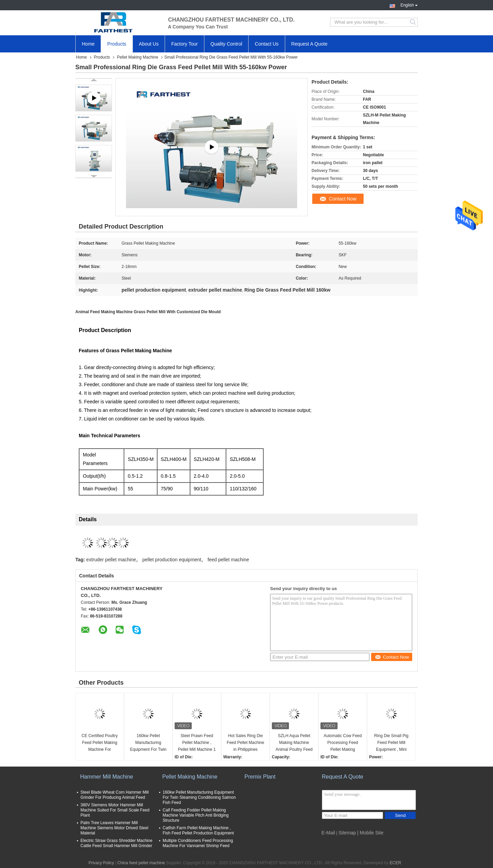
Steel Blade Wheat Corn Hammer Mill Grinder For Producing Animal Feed (115, 795)
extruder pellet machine (111, 560)
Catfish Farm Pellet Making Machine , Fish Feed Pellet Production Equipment (198, 830)
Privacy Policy (101, 863)
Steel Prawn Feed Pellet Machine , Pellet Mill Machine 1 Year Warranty (197, 743)
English (409, 4)
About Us (149, 44)
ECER (395, 863)
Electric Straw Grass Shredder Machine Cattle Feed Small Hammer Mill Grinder (116, 843)
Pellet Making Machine (137, 57)
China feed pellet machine (141, 863)
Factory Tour (185, 44)
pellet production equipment (172, 560)
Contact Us (267, 44)
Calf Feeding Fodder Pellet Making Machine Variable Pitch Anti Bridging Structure (196, 815)
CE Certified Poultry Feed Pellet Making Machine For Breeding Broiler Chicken (99, 743)
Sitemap (347, 833)
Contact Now (343, 199)
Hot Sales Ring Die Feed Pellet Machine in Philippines (245, 743)
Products (117, 44)
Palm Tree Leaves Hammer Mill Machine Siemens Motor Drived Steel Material (114, 828)
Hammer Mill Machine (107, 777)
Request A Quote (309, 44)
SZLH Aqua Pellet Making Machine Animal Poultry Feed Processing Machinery (294, 743)
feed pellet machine (228, 560)
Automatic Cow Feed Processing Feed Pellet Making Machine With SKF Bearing (343, 743)
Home (88, 44)
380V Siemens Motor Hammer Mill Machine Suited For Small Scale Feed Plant (115, 810)
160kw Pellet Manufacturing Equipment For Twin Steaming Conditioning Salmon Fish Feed (148, 743)
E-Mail (328, 833)
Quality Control (226, 44)
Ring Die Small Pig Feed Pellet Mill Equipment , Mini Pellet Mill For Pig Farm (391, 743)
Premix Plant (260, 777)
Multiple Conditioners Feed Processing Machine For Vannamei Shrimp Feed (198, 843)
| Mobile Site (370, 833)
